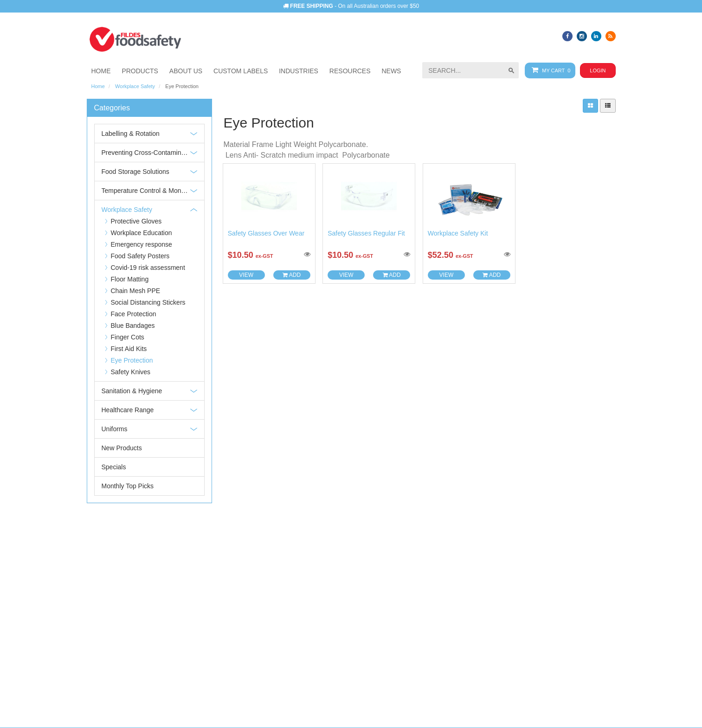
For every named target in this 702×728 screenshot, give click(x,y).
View (246, 275)
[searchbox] (470, 70)
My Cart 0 (549, 70)
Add (292, 275)
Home (98, 86)
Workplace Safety (135, 86)
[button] (299, 71)
